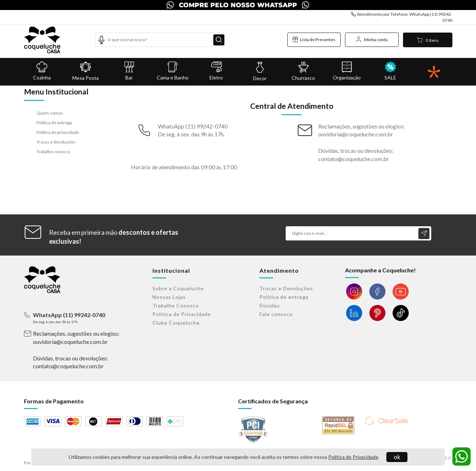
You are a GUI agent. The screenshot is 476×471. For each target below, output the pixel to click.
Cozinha (42, 71)
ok (397, 457)
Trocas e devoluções (56, 142)
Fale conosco (276, 314)
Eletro (216, 71)
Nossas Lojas (169, 297)
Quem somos (50, 113)
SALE (390, 71)
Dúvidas (270, 305)
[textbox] (161, 40)
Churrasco (303, 71)
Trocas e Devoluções (286, 288)
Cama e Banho (173, 71)
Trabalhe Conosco (176, 305)
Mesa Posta (86, 71)
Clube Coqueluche (176, 323)
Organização (347, 71)
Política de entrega (54, 123)
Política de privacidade (58, 132)
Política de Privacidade (353, 457)
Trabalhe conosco (53, 152)
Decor (260, 71)
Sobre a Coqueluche (178, 288)
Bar (129, 71)
